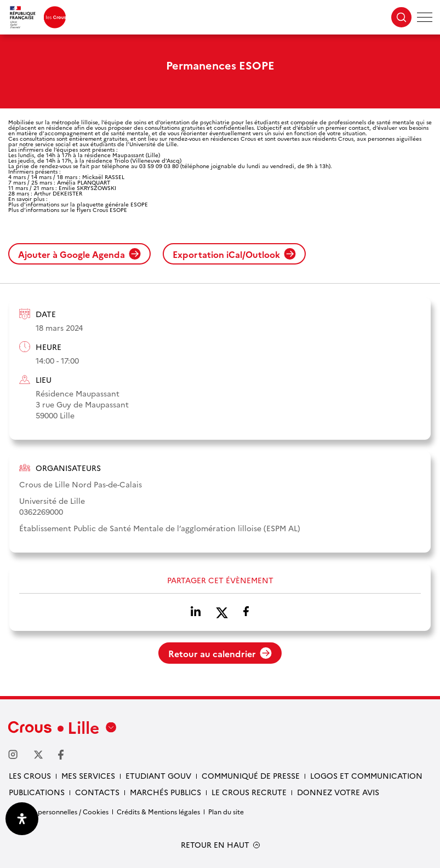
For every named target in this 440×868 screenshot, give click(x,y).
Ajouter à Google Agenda (79, 254)
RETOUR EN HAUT (215, 845)
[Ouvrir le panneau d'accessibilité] (22, 819)
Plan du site (226, 811)
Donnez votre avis (338, 792)
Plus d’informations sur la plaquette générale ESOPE (78, 204)
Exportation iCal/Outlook (234, 254)
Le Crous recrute (249, 792)
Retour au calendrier (220, 653)
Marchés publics (165, 792)
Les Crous (30, 775)
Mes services (88, 775)
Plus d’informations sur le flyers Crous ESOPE (68, 210)
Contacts (97, 792)
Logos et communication (366, 775)
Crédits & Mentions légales (158, 811)
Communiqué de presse (251, 775)
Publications (37, 792)
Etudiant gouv (158, 775)
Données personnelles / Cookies (58, 811)
